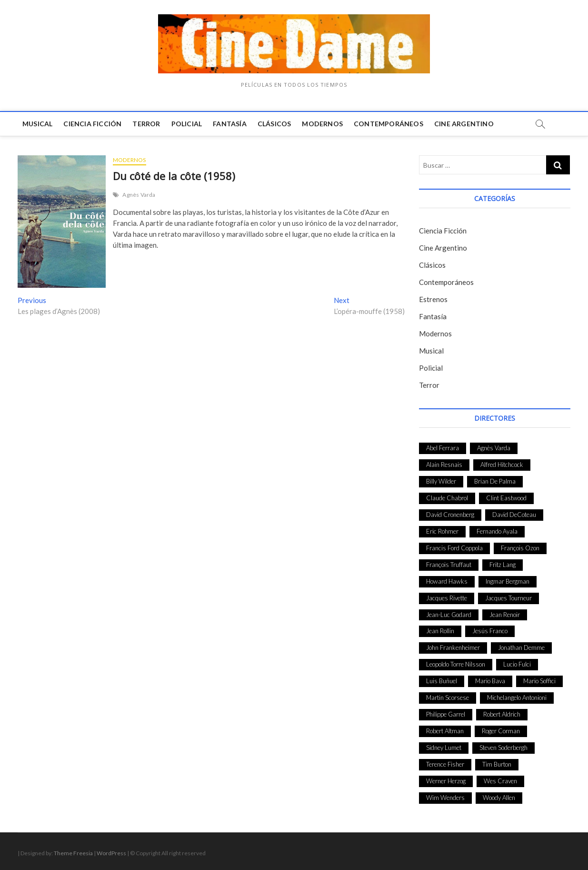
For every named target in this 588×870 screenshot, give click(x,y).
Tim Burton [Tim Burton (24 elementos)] (497, 764)
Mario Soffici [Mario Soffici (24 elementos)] (539, 681)
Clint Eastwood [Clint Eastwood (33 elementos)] (506, 498)
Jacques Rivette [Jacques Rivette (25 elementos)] (447, 598)
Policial (187, 124)
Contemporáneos (389, 124)
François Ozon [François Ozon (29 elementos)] (520, 548)
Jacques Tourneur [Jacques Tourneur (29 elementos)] (508, 598)
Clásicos (274, 124)
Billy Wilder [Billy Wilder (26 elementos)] (441, 481)
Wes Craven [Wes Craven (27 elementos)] (500, 781)
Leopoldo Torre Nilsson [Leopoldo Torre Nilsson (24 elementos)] (456, 664)
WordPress (111, 853)
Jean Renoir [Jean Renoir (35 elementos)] (505, 615)
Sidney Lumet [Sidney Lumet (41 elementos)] (444, 748)
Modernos (322, 124)
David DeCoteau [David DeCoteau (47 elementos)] (514, 515)
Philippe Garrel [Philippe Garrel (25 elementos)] (446, 714)
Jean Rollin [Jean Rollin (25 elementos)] (440, 631)
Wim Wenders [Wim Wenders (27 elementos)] (445, 798)
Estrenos (433, 299)
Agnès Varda (139, 195)
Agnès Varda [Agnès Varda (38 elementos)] (494, 448)
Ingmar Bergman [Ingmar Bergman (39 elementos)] (508, 581)
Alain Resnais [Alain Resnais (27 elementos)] (444, 465)
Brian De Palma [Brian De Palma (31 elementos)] (495, 481)
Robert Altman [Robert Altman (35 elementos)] (445, 731)
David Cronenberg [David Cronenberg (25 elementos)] (450, 515)
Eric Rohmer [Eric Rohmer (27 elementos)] (442, 531)
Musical (37, 124)
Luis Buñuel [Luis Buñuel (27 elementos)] (442, 681)
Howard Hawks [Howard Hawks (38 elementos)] (447, 581)
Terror (146, 124)
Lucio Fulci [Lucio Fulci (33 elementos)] (517, 664)
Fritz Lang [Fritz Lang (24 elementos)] (503, 565)
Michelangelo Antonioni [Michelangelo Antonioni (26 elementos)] (517, 698)
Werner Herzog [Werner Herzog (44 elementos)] (446, 781)
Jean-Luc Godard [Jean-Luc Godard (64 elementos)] (449, 615)
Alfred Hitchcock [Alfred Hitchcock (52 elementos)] (502, 465)
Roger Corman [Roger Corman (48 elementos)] (501, 731)
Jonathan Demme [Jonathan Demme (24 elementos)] (521, 647)
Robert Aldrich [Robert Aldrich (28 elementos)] (502, 714)
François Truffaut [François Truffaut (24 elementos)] (449, 565)
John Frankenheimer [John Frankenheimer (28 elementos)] (453, 647)
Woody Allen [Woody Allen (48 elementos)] (499, 798)
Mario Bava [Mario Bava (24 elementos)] (490, 681)
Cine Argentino (464, 124)
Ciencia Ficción (92, 124)
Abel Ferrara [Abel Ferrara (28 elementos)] (443, 448)
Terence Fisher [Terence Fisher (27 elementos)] (445, 764)
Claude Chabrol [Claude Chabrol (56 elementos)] (447, 498)
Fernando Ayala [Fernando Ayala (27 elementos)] (497, 531)
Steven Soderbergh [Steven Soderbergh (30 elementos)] (503, 748)
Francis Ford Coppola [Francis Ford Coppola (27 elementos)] (454, 548)
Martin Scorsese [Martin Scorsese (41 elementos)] (448, 698)
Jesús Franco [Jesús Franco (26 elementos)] (490, 631)
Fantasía (230, 124)
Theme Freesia (73, 853)
